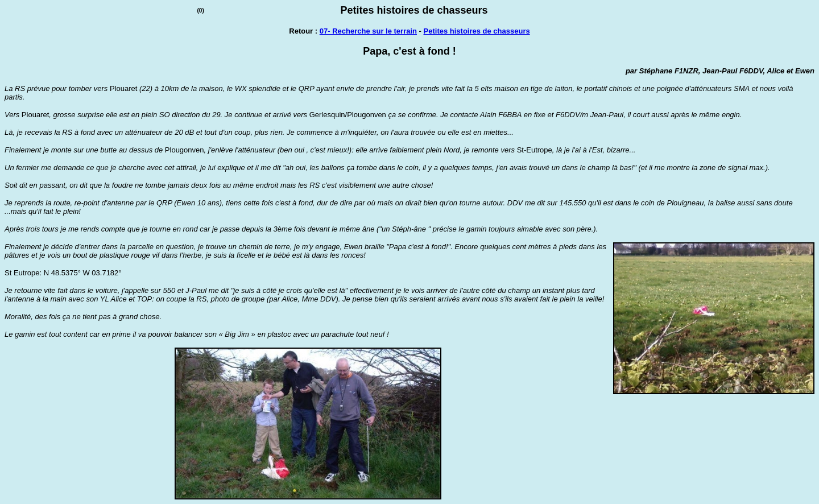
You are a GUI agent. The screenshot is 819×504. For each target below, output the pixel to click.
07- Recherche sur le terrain (368, 31)
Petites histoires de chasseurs (477, 31)
